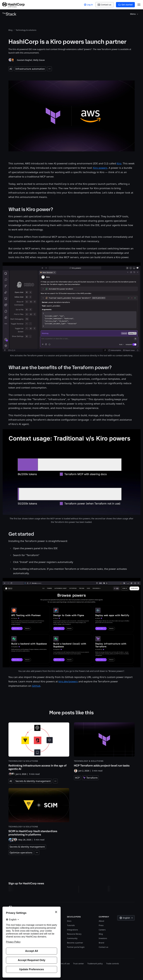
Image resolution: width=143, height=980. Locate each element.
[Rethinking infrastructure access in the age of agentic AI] (39, 749)
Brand (101, 943)
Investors (103, 938)
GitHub (36, 686)
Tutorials (71, 925)
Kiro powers (100, 168)
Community (72, 938)
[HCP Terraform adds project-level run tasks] (104, 747)
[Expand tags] (50, 69)
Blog (101, 934)
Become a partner (75, 943)
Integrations (73, 930)
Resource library (74, 934)
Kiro (119, 163)
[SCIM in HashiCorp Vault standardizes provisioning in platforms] (39, 815)
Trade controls (113, 964)
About (101, 921)
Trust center (79, 964)
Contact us (103, 947)
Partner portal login (76, 947)
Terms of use (64, 964)
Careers (102, 930)
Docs (69, 921)
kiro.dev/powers (68, 681)
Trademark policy (95, 964)
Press (101, 925)
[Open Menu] (139, 5)
